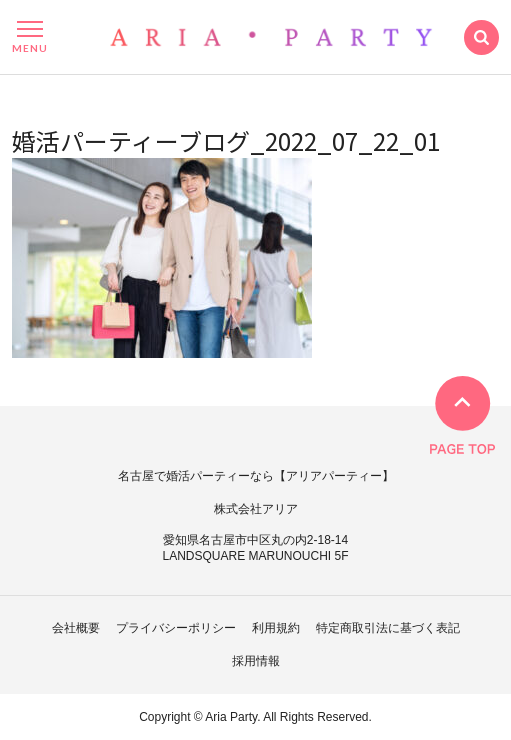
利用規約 (276, 628)
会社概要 (76, 628)
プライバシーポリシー (176, 628)
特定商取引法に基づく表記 (388, 628)
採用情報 (256, 661)
